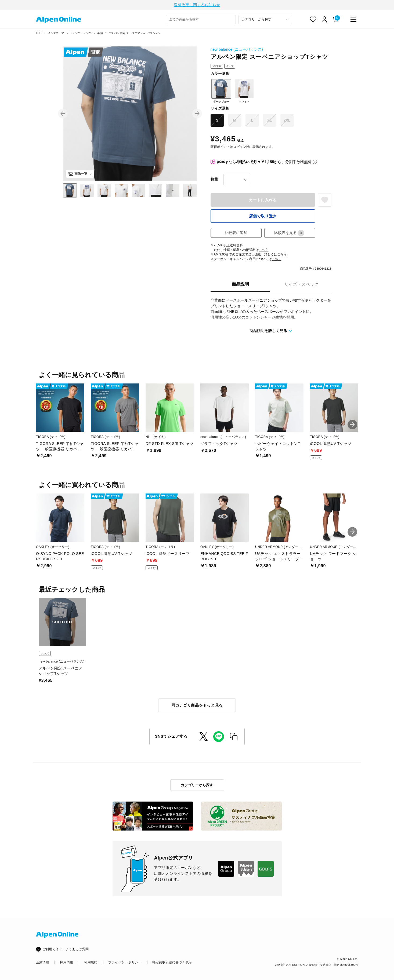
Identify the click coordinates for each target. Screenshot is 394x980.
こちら (264, 251)
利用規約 (91, 962)
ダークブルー (221, 92)
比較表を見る (289, 234)
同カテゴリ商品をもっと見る (197, 706)
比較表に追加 (236, 233)
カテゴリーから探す (197, 785)
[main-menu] (353, 20)
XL (270, 121)
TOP (39, 34)
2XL (287, 121)
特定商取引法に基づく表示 (172, 962)
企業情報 (43, 962)
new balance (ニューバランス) (237, 50)
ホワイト (244, 92)
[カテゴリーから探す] (265, 20)
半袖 (100, 34)
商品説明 (240, 285)
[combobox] (201, 20)
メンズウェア (56, 34)
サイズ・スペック (301, 285)
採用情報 (66, 962)
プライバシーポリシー (125, 962)
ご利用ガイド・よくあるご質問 (66, 949)
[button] (63, 114)
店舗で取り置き (263, 217)
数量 (214, 180)
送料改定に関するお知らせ (197, 5)
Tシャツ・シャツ (81, 34)
